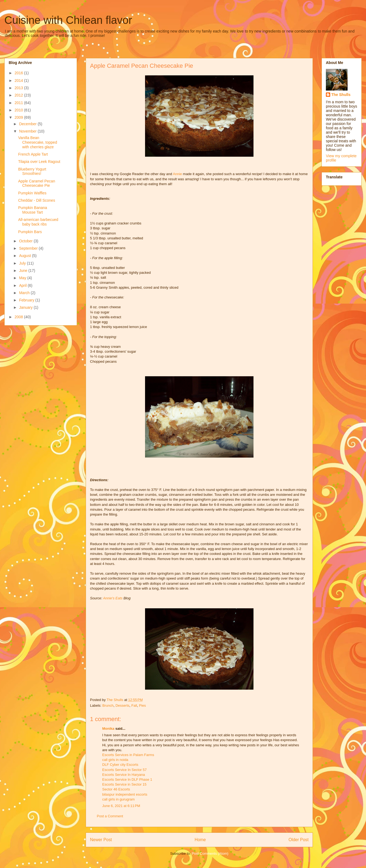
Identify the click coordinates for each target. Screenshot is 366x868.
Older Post (298, 840)
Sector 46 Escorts (116, 789)
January (26, 307)
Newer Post (101, 840)
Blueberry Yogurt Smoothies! (32, 171)
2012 (19, 95)
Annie (177, 174)
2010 (19, 110)
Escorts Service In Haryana (124, 775)
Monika (108, 729)
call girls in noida (115, 760)
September (29, 248)
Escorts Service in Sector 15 (124, 784)
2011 (19, 103)
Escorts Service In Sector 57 (124, 770)
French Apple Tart (33, 154)
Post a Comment (110, 816)
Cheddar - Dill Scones (37, 200)
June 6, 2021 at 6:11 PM (121, 806)
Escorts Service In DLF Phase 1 (127, 779)
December (28, 124)
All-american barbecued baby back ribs (38, 222)
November (28, 131)
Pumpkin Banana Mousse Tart (33, 210)
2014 (19, 81)
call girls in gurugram (118, 799)
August (25, 256)
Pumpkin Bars (30, 232)
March (25, 293)
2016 (19, 73)
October (26, 241)
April (23, 285)
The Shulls (341, 95)
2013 (19, 88)
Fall (134, 705)
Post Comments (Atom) (210, 853)
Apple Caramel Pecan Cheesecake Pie (37, 183)
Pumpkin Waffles (32, 193)
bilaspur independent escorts (125, 794)
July (23, 263)
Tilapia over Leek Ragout (39, 162)
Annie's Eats (113, 598)
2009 (19, 117)
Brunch (108, 705)
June (24, 271)
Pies (142, 705)
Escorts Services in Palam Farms (128, 755)
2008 (19, 317)
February (27, 300)
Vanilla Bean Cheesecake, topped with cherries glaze (38, 142)
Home (200, 840)
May (23, 278)
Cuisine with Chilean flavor (68, 20)
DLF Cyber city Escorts (120, 765)
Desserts (122, 705)
